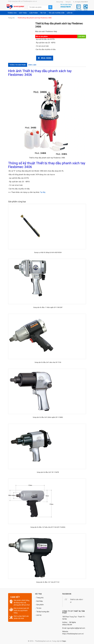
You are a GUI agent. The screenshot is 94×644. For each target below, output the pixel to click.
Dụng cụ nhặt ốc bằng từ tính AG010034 (48, 252)
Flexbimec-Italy (51, 31)
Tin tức (39, 608)
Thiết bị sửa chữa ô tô (77, 601)
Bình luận (32, 65)
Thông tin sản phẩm (18, 65)
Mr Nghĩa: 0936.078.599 (69, 624)
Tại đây (43, 192)
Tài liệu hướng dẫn (43, 612)
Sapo (64, 641)
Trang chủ (11, 18)
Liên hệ (39, 615)
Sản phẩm (40, 605)
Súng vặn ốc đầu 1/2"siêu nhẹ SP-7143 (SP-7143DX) (48, 527)
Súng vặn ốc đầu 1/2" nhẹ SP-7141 (48, 582)
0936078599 (66, 7)
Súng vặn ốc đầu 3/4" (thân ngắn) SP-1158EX (48, 417)
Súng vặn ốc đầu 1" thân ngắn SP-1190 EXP (48, 307)
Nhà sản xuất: (40, 31)
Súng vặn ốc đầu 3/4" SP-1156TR (48, 472)
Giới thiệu (40, 601)
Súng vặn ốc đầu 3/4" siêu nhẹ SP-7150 (48, 362)
